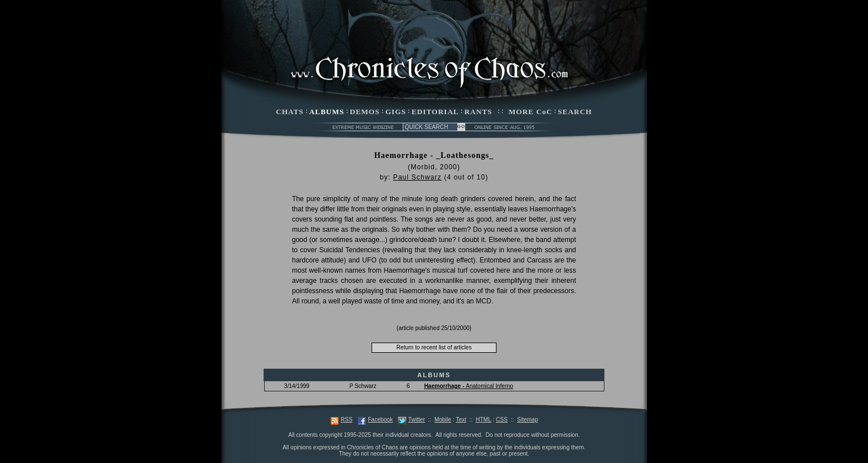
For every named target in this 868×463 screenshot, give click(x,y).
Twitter (417, 420)
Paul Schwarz (417, 177)
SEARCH (575, 112)
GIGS (396, 112)
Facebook (380, 420)
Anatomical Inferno (469, 386)
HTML (483, 420)
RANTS (478, 112)
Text (461, 420)
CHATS (290, 112)
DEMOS (365, 112)
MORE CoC (530, 112)
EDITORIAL (435, 112)
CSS (502, 420)
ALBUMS (327, 112)
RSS (347, 420)
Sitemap (527, 420)
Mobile (443, 420)
